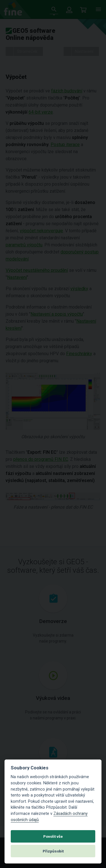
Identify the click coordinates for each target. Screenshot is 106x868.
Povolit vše (53, 836)
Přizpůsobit (53, 851)
